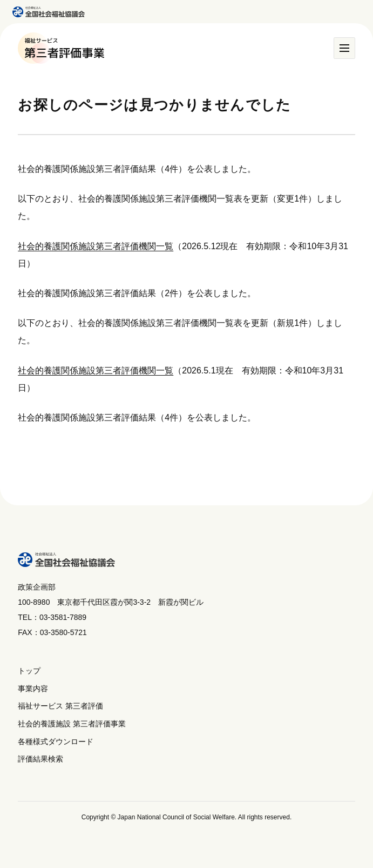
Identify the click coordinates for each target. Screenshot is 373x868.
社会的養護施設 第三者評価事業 (72, 724)
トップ (29, 671)
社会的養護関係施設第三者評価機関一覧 (96, 246)
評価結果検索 (40, 759)
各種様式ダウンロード (56, 742)
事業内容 (33, 689)
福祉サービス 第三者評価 (60, 706)
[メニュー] (344, 48)
